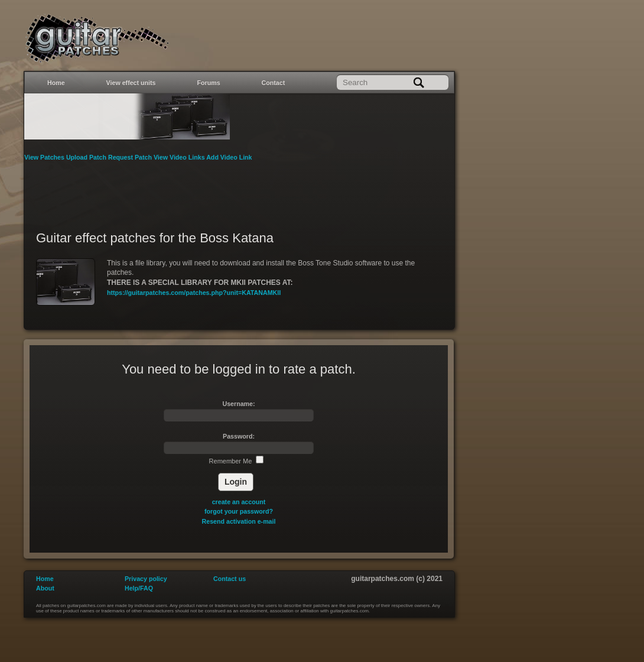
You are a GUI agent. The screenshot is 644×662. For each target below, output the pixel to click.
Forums (209, 83)
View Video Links (180, 157)
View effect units (131, 83)
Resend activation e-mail (239, 521)
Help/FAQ (139, 588)
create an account (239, 502)
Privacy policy (146, 579)
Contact (274, 83)
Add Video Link (229, 157)
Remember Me (237, 461)
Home (56, 83)
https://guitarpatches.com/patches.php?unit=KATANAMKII (194, 293)
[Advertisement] (239, 189)
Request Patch (131, 157)
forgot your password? (239, 511)
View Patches (45, 157)
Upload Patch (87, 157)
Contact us (230, 579)
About (45, 588)
